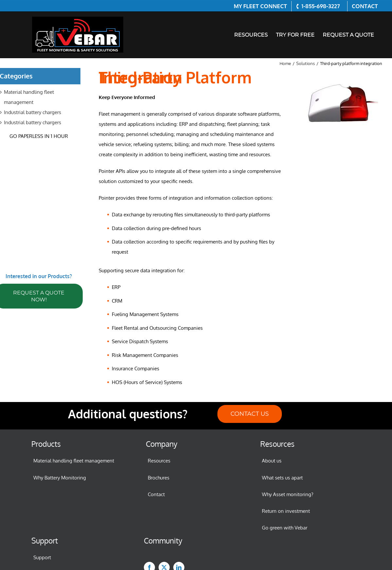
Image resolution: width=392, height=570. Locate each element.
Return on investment (286, 511)
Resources (159, 461)
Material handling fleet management (74, 461)
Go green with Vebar (285, 528)
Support (42, 557)
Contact (156, 494)
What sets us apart (282, 478)
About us (272, 461)
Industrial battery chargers (33, 112)
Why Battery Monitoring (60, 478)
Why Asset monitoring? (288, 494)
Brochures (159, 478)
